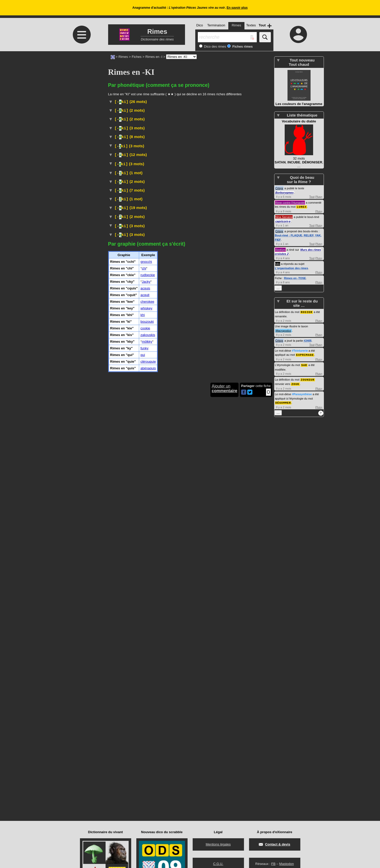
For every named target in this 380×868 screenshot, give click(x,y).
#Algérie (219, 572)
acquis (145, 676)
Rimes (123, 57)
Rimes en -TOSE (295, 278)
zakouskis (148, 723)
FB (273, 864)
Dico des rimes (215, 46)
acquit (145, 683)
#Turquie (217, 578)
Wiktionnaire (221, 518)
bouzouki (147, 710)
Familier (173, 604)
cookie (145, 716)
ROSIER (307, 307)
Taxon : (218, 192)
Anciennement (213, 358)
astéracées (123, 192)
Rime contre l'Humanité (290, 203)
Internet (131, 322)
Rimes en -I (154, 57)
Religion (137, 181)
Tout (312, 197)
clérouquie (148, 750)
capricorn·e (283, 221)
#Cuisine (204, 111)
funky (144, 736)
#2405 (308, 336)
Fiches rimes (242, 46)
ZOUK (295, 378)
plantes (225, 188)
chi (144, 656)
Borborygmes (285, 193)
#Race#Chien (167, 418)
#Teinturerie (300, 346)
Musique (139, 620)
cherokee (147, 690)
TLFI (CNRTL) (178, 448)
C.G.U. (218, 864)
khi (143, 703)
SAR (304, 360)
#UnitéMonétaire (188, 363)
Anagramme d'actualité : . (190, 8)
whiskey (146, 696)
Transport (139, 513)
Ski (135, 507)
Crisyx (279, 188)
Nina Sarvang (284, 217)
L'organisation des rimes (292, 268)
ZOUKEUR (308, 374)
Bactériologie (196, 247)
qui (143, 743)
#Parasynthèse (302, 388)
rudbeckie (148, 663)
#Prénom (182, 121)
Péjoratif (131, 161)
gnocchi (146, 650)
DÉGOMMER (283, 397)
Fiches (137, 57)
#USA (113, 161)
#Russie (197, 482)
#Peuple (196, 264)
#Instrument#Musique (183, 437)
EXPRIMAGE (305, 350)
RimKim (280, 249)
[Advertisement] (81, 94)
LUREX (302, 207)
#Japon (195, 448)
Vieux (135, 127)
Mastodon (287, 864)
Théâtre (136, 443)
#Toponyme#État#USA (233, 412)
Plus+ (319, 197)
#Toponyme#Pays (191, 578)
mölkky (147, 730)
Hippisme (178, 542)
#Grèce (217, 111)
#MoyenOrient (235, 578)
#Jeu (161, 552)
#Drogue (160, 609)
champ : (242, 192)
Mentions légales (218, 844)
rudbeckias (173, 188)
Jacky (146, 670)
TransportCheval (201, 542)
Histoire (139, 156)
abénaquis (148, 756)
